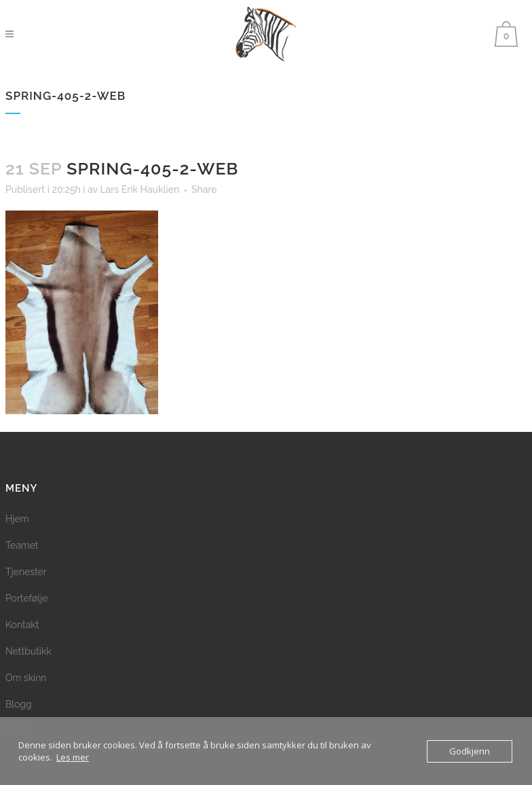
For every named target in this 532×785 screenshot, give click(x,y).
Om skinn (26, 678)
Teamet (22, 545)
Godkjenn (470, 751)
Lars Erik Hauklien (139, 189)
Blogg (19, 704)
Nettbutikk (28, 651)
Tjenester (26, 572)
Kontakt (22, 625)
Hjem (17, 519)
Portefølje (26, 598)
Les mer (73, 757)
